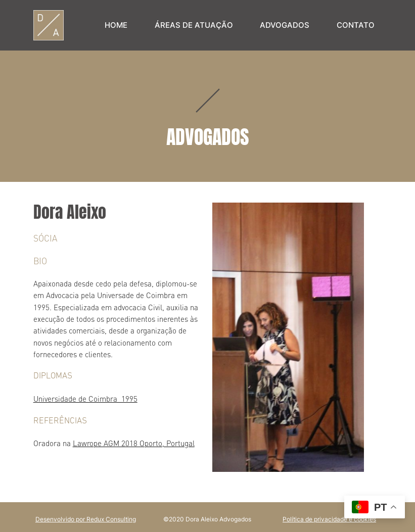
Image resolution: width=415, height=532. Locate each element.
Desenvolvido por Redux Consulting (86, 519)
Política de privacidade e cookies (329, 519)
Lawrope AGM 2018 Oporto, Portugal (134, 443)
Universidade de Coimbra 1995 (85, 399)
